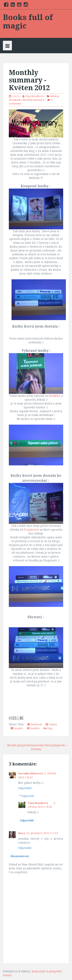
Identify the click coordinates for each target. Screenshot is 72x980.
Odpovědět (25, 788)
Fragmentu (31, 530)
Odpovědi (27, 796)
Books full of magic (28, 22)
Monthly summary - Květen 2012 (29, 80)
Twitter (51, 724)
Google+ (17, 728)
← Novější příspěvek (17, 745)
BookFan (55, 396)
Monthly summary (33, 100)
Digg (48, 728)
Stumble (33, 728)
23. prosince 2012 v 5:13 (42, 833)
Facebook (35, 724)
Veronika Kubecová (31, 773)
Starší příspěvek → (56, 745)
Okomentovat (19, 856)
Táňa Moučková (34, 96)
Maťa (22, 833)
